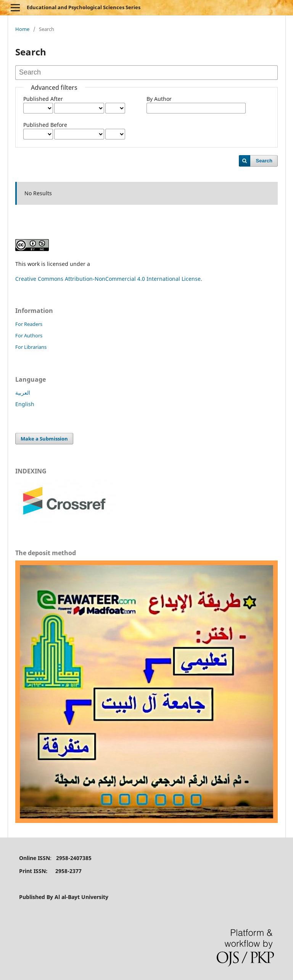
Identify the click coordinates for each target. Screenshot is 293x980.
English (25, 404)
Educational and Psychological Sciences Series (84, 7)
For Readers (29, 324)
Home (22, 29)
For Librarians (31, 347)
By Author (159, 99)
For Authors (29, 335)
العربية (23, 393)
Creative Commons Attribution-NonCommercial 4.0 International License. (109, 279)
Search (264, 161)
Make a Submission (44, 439)
